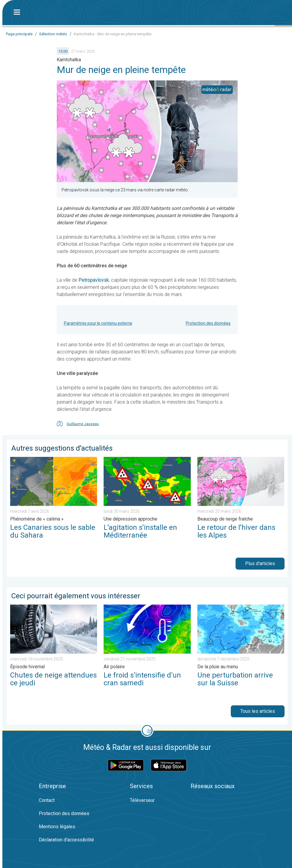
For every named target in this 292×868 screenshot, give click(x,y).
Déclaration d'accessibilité (66, 840)
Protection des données (208, 323)
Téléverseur (142, 800)
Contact (47, 800)
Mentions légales (57, 827)
